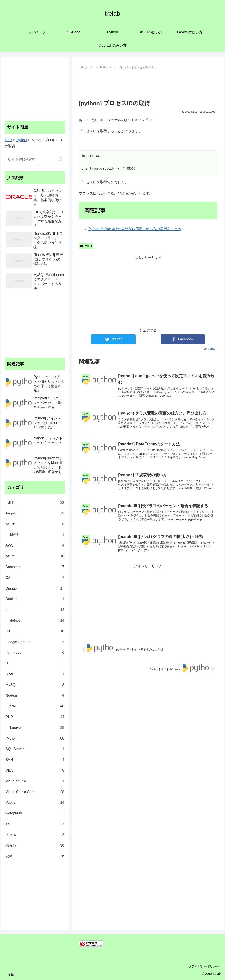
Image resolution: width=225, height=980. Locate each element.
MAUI (37, 535)
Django (35, 589)
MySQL (35, 685)
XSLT (35, 824)
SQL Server (35, 749)
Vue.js (35, 803)
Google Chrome (35, 642)
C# (35, 578)
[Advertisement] (148, 84)
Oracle (35, 706)
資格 (35, 856)
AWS (35, 546)
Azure (35, 556)
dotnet (37, 621)
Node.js (35, 696)
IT (35, 663)
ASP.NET (35, 524)
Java (35, 674)
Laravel (37, 728)
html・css (35, 653)
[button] (61, 159)
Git (35, 631)
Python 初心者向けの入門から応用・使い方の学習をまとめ (135, 229)
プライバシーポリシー (204, 966)
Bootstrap (35, 567)
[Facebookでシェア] (183, 339)
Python (86, 246)
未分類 (35, 846)
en (35, 610)
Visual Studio (35, 781)
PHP (35, 717)
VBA (35, 771)
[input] (35, 160)
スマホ (35, 835)
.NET (35, 503)
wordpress (35, 813)
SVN (35, 760)
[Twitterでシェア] (113, 339)
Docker (35, 599)
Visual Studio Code (35, 792)
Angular (35, 513)
